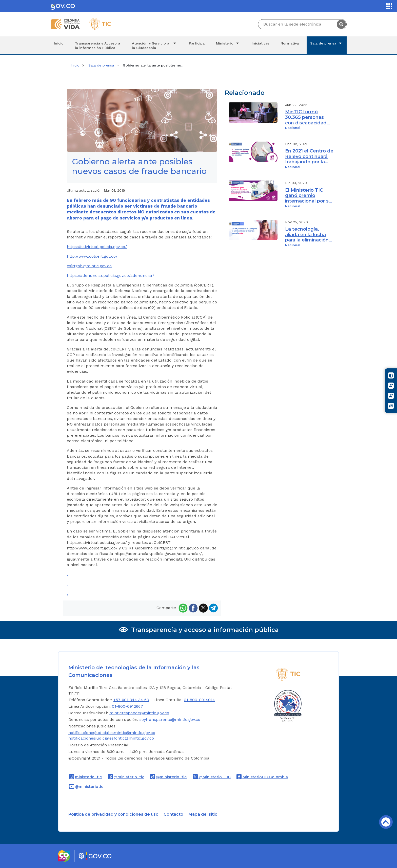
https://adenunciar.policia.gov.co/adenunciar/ (111, 275)
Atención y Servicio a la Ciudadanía (155, 45)
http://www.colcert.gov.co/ (92, 256)
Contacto (173, 814)
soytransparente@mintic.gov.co (170, 719)
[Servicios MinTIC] (389, 6)
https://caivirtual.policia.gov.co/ (97, 247)
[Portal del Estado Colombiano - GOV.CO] (63, 6)
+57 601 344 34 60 (131, 700)
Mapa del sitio (203, 814)
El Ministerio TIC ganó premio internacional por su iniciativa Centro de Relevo (308, 195)
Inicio (59, 43)
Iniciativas (260, 43)
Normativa (290, 43)
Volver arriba (386, 822)
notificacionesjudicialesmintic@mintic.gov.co (112, 733)
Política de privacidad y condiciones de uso (113, 814)
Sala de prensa (327, 43)
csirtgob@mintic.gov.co (89, 266)
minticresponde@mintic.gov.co (139, 713)
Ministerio (228, 43)
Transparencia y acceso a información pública (205, 630)
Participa (197, 43)
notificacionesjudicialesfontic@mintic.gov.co (111, 738)
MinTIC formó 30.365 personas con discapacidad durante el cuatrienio (306, 117)
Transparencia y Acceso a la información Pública (97, 46)
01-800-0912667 (127, 706)
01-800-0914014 (199, 700)
